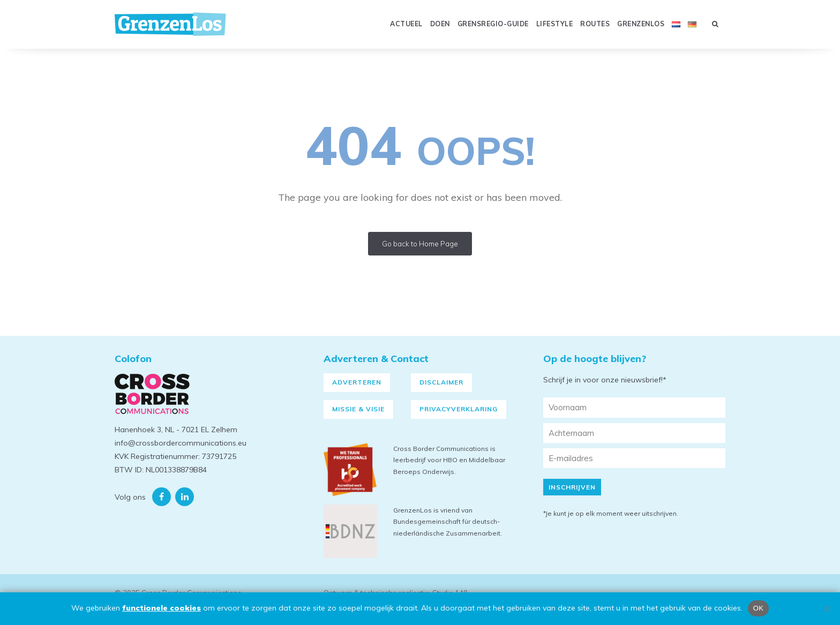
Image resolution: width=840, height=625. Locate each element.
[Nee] (827, 608)
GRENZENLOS (641, 24)
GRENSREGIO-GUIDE (493, 24)
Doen (440, 24)
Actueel (406, 24)
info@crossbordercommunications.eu (181, 443)
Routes (595, 24)
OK (758, 608)
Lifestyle (555, 24)
